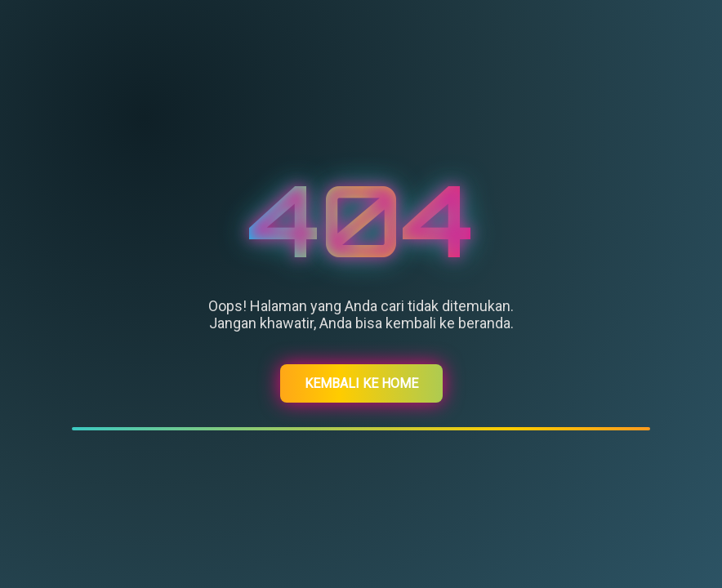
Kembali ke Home (361, 383)
